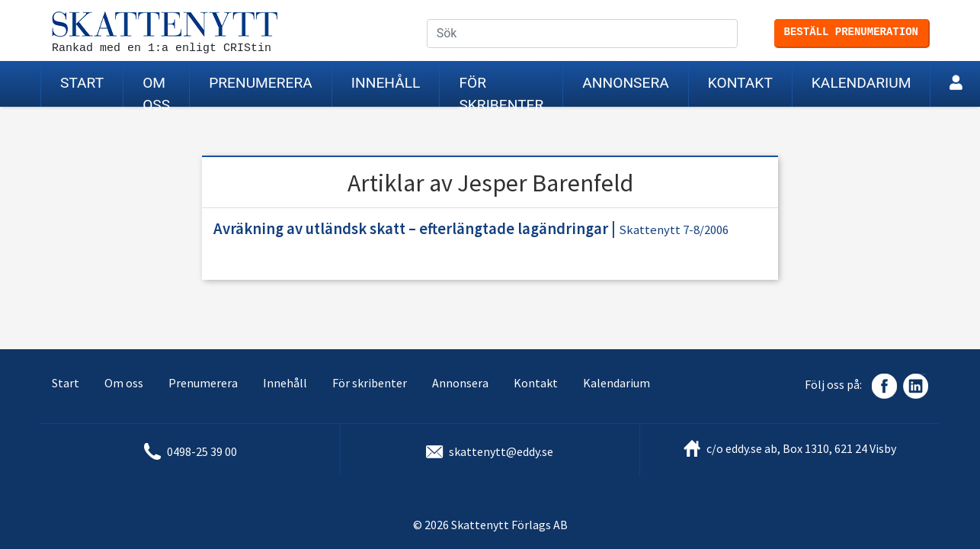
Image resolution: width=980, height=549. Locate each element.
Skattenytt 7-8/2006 (674, 230)
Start (82, 83)
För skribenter (501, 90)
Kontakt (740, 83)
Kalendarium (862, 83)
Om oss (156, 90)
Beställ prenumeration (851, 32)
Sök (738, 34)
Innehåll (386, 83)
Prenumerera (261, 83)
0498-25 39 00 (202, 451)
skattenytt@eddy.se (501, 451)
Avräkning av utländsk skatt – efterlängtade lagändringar (411, 229)
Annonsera (625, 83)
